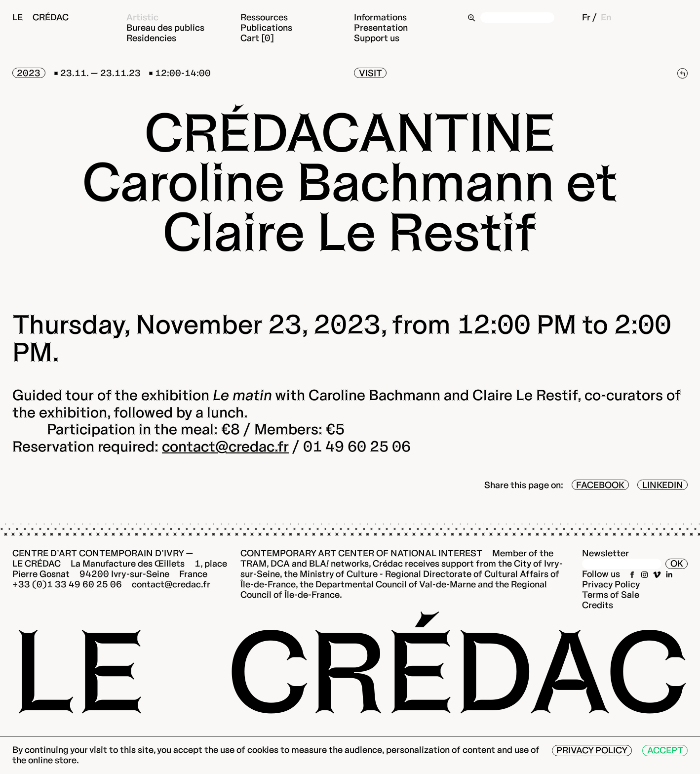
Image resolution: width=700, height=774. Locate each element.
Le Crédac (40, 17)
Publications (266, 27)
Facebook (600, 485)
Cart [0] (257, 38)
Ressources (264, 17)
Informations (380, 17)
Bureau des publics (165, 27)
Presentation (381, 27)
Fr (586, 17)
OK (677, 563)
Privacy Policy (611, 584)
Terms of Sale (611, 594)
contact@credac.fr (225, 447)
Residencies (151, 38)
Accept (665, 750)
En (606, 17)
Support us (377, 38)
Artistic (142, 17)
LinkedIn (663, 485)
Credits (598, 605)
